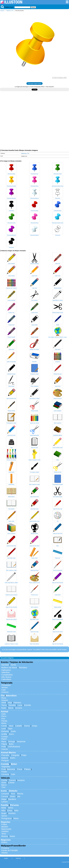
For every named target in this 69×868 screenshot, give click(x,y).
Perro (4, 716)
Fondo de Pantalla (10, 850)
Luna (20, 705)
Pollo (4, 747)
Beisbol (5, 827)
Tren (3, 787)
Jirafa (13, 731)
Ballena (5, 758)
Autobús (21, 780)
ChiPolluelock (14, 747)
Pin (13, 11)
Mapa (4, 799)
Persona (14, 805)
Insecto (5, 749)
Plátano (27, 769)
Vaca (11, 726)
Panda (4, 721)
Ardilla (4, 734)
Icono (4, 791)
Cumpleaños (7, 675)
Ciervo (27, 726)
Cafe (13, 774)
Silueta (4, 853)
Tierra (4, 705)
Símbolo (13, 791)
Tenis (4, 834)
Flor (3, 696)
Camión (12, 780)
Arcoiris (19, 708)
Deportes (6, 822)
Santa (13, 665)
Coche (4, 780)
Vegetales (6, 767)
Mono (4, 723)
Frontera (5, 848)
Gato (4, 714)
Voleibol (5, 831)
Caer (4, 690)
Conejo (5, 737)
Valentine (5, 672)
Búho (11, 744)
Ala (19, 796)
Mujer (4, 813)
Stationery (9, 11)
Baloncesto (6, 829)
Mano (16, 818)
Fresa (20, 769)
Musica (5, 836)
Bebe (4, 808)
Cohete (11, 783)
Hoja (10, 703)
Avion (4, 783)
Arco (13, 794)
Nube (4, 708)
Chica (10, 811)
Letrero (5, 802)
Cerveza (5, 774)
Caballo (19, 726)
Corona (5, 796)
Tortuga (12, 742)
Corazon (5, 794)
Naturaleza (11, 696)
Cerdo (4, 726)
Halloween (6, 670)
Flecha (20, 794)
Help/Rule (18, 858)
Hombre (12, 813)
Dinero (4, 842)
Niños (11, 808)
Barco (4, 785)
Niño (3, 811)
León (4, 729)
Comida (5, 764)
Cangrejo (15, 755)
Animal (4, 712)
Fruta (4, 769)
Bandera (12, 799)
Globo (13, 796)
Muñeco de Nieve (9, 668)
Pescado (5, 755)
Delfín (13, 758)
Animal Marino (8, 752)
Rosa (4, 698)
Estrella (27, 705)
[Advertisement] (34, 108)
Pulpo (24, 755)
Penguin (5, 760)
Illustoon (2, 11)
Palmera (17, 703)
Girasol (5, 700)
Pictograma (6, 818)
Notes (12, 836)
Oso (3, 719)
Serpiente (21, 742)
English (6, 858)
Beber (14, 764)
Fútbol (4, 824)
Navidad (5, 665)
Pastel (4, 772)
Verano (5, 687)
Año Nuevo (6, 677)
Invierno (5, 692)
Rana (4, 742)
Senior (4, 816)
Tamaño (12, 705)
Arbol (4, 703)
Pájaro (4, 744)
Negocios (6, 840)
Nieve (11, 708)
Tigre (10, 729)
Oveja (34, 726)
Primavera (6, 685)
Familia (5, 805)
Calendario (6, 679)
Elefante (5, 731)
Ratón (4, 739)
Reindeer (23, 668)
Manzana (11, 769)
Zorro (11, 734)
